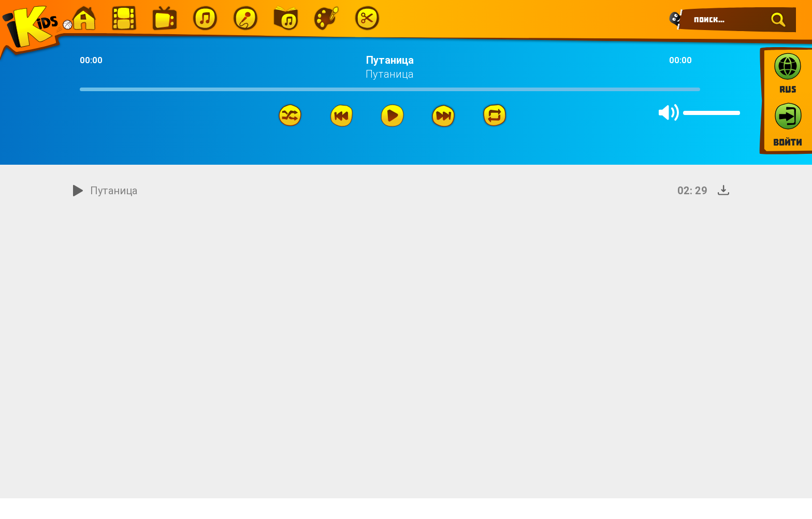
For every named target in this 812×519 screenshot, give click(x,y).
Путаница (114, 190)
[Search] (737, 20)
